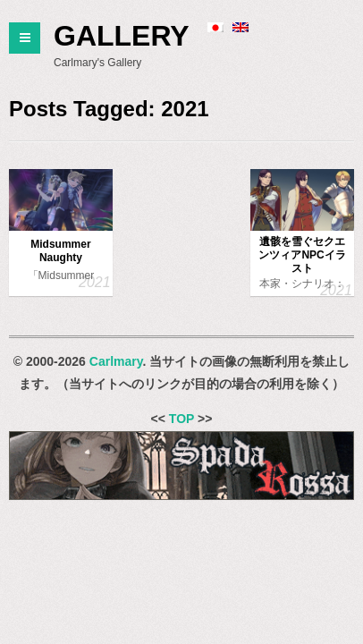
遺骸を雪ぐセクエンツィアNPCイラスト (302, 255)
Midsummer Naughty (60, 251)
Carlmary (116, 361)
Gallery (122, 36)
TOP (181, 419)
